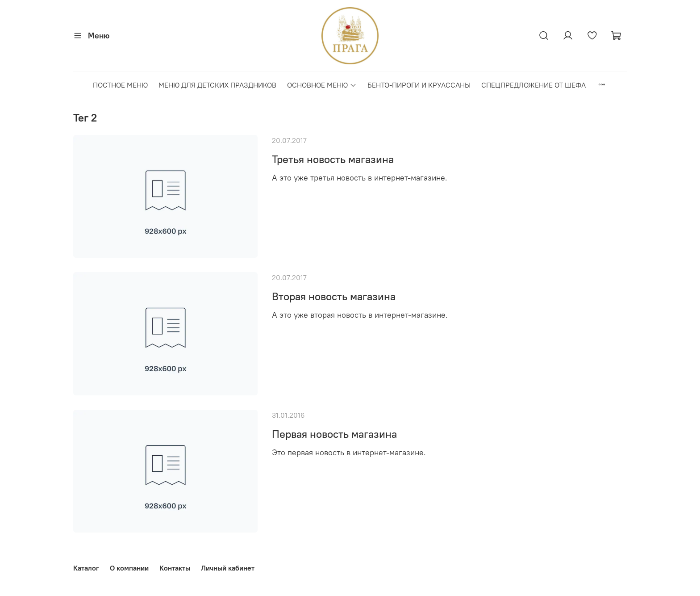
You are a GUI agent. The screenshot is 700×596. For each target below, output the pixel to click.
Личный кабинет (228, 568)
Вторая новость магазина (334, 296)
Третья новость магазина (333, 159)
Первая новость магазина (334, 434)
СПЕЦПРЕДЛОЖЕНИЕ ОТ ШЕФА (533, 85)
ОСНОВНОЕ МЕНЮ (322, 85)
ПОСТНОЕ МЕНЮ (120, 85)
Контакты (175, 568)
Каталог (86, 568)
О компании (129, 568)
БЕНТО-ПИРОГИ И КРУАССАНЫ (419, 85)
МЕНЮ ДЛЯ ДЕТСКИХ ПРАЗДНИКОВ (217, 85)
